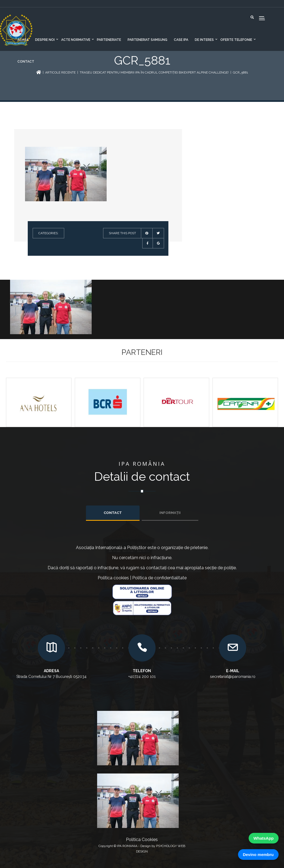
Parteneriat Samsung (147, 40)
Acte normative (76, 40)
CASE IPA (181, 40)
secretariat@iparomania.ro (233, 677)
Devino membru (258, 855)
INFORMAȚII (170, 513)
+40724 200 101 (142, 677)
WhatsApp (264, 838)
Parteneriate (109, 40)
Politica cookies (113, 578)
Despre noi (45, 40)
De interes (204, 40)
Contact (26, 62)
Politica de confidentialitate (159, 578)
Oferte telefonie (236, 40)
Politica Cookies (142, 840)
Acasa (23, 40)
